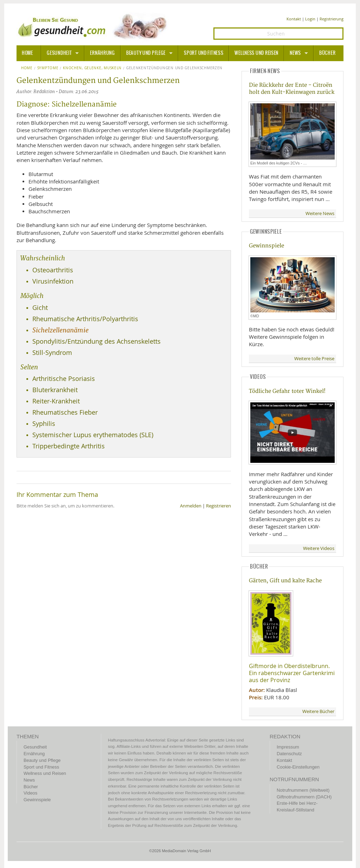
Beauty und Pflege (146, 53)
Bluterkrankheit (55, 390)
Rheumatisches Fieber (65, 412)
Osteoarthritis (53, 270)
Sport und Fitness (204, 53)
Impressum (288, 747)
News (295, 53)
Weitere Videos (319, 548)
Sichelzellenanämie (60, 330)
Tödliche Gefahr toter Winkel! (287, 391)
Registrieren (218, 506)
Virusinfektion (53, 281)
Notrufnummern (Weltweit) (303, 790)
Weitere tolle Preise (314, 359)
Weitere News (320, 213)
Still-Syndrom (52, 353)
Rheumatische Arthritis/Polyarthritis (85, 319)
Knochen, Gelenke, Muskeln (92, 68)
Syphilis (44, 424)
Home (27, 68)
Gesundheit (59, 53)
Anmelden (191, 506)
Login (310, 19)
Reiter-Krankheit (56, 401)
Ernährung (102, 53)
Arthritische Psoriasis (64, 379)
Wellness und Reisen (256, 53)
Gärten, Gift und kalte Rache (285, 581)
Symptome (48, 68)
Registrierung (332, 19)
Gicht (40, 308)
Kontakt (294, 19)
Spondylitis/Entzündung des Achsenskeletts (97, 341)
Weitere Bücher (318, 711)
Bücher (327, 53)
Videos (30, 793)
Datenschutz (289, 754)
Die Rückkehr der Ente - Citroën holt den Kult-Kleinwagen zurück (292, 89)
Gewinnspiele (266, 246)
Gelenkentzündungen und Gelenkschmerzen (174, 68)
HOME (27, 53)
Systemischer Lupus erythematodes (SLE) (93, 435)
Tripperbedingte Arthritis (69, 446)
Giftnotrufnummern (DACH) (304, 797)
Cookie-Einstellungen (298, 767)
